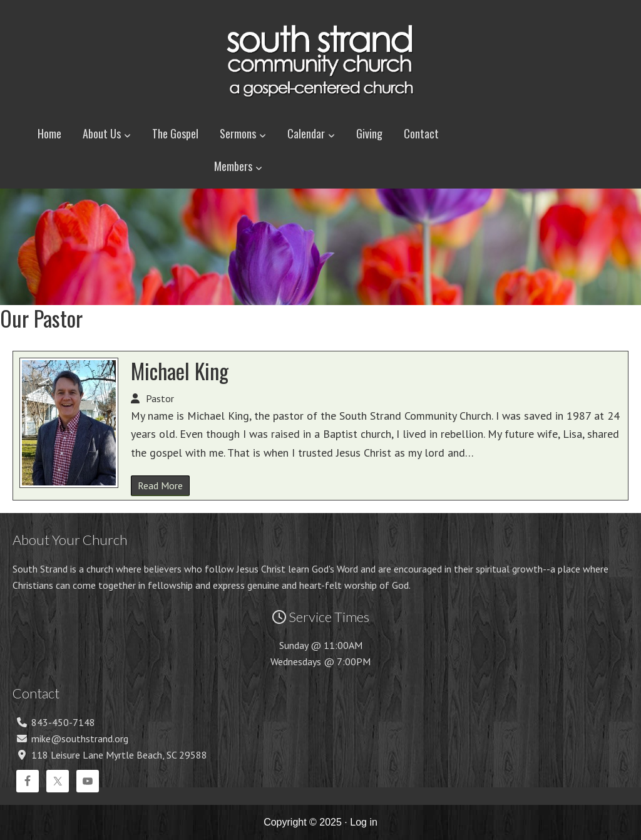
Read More (160, 485)
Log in (364, 822)
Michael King (180, 371)
